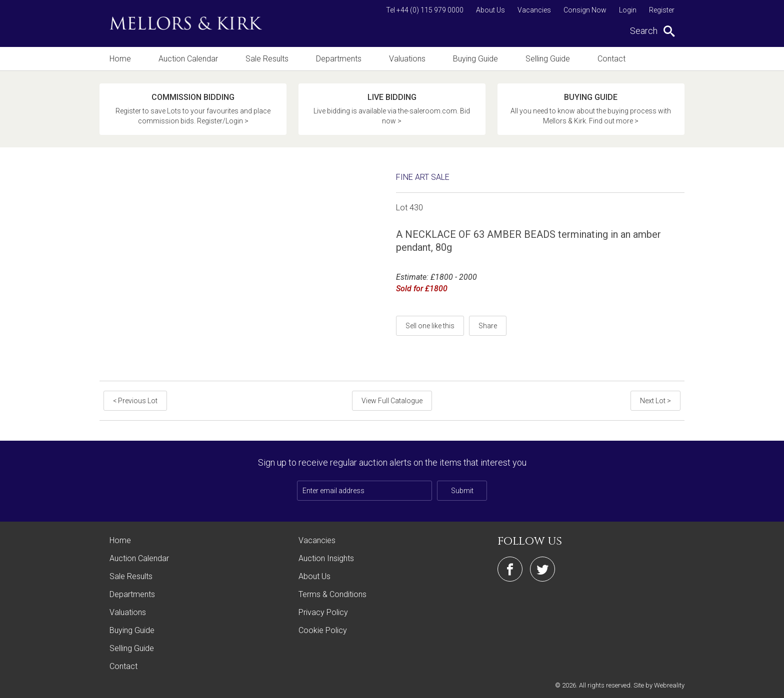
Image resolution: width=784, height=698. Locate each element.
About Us (490, 10)
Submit (462, 491)
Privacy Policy (323, 612)
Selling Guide (548, 59)
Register (662, 10)
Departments (339, 59)
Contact (611, 59)
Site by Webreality (659, 685)
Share (488, 326)
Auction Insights (326, 558)
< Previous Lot (135, 401)
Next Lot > (655, 401)
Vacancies (534, 10)
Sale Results (267, 59)
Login (628, 10)
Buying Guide (475, 59)
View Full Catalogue (392, 401)
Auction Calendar (188, 59)
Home (120, 59)
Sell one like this (430, 326)
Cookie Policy (323, 630)
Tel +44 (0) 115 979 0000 (425, 10)
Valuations (407, 59)
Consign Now (585, 10)
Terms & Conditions (332, 594)
